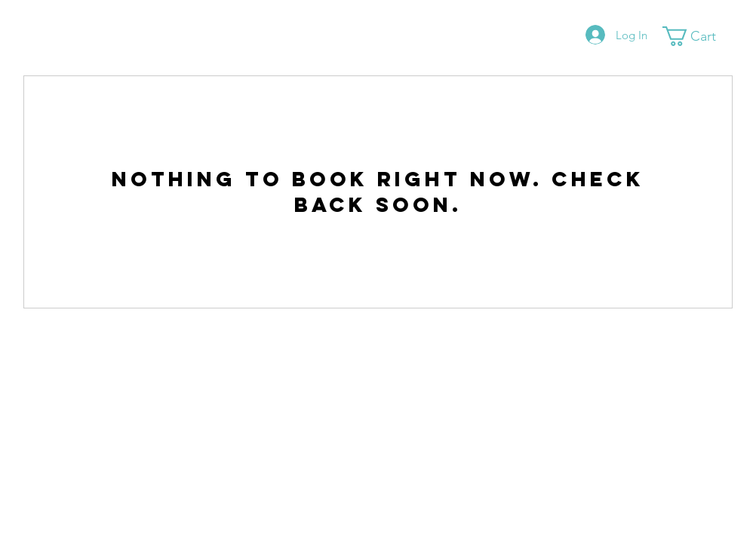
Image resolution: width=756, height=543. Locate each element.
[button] (699, 36)
